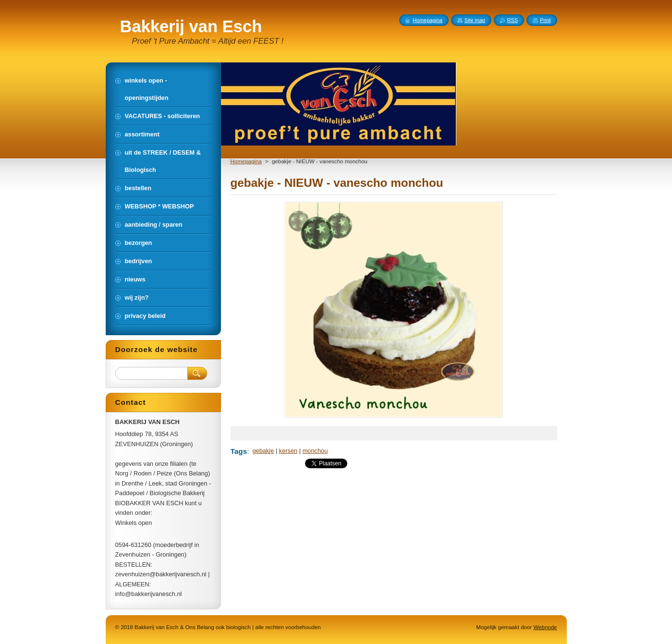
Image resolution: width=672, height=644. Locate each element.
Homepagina (246, 161)
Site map (475, 20)
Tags (239, 451)
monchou (315, 451)
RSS (513, 20)
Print (545, 20)
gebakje (263, 451)
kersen (288, 451)
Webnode (545, 627)
